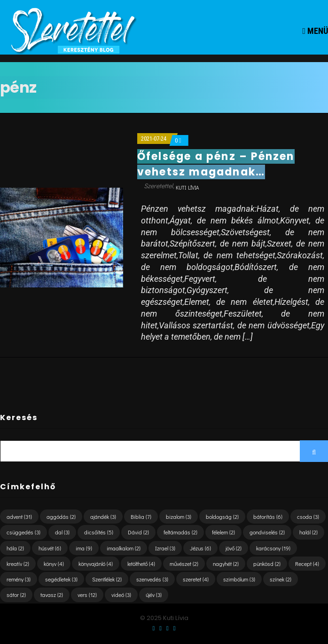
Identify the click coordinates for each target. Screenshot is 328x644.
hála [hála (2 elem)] (15, 548)
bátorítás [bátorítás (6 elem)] (268, 517)
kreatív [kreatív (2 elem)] (18, 564)
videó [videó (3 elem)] (121, 595)
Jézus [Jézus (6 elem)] (200, 548)
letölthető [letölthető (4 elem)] (141, 564)
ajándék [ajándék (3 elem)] (103, 517)
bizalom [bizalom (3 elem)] (179, 517)
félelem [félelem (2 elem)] (223, 532)
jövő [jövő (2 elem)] (234, 548)
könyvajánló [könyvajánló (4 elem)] (96, 564)
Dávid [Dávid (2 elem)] (138, 532)
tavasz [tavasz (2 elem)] (52, 595)
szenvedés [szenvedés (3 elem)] (152, 579)
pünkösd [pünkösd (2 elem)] (267, 564)
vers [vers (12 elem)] (87, 595)
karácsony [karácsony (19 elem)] (273, 548)
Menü (315, 31)
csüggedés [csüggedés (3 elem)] (23, 532)
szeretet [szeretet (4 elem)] (196, 579)
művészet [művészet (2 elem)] (184, 564)
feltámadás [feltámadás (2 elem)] (180, 532)
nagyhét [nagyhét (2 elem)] (226, 564)
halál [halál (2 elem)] (308, 532)
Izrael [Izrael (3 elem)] (165, 548)
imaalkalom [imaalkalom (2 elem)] (124, 548)
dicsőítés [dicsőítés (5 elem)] (99, 532)
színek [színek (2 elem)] (281, 579)
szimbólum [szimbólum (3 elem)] (239, 579)
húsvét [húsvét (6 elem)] (50, 548)
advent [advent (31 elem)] (19, 517)
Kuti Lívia (187, 187)
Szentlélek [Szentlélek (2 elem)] (107, 579)
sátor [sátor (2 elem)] (16, 595)
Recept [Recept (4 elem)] (307, 564)
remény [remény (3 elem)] (19, 579)
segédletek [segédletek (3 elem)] (61, 579)
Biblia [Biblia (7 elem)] (141, 517)
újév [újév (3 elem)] (154, 595)
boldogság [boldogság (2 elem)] (222, 517)
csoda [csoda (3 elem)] (308, 517)
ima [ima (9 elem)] (84, 548)
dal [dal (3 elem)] (62, 532)
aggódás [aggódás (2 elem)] (61, 517)
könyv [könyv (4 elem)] (54, 564)
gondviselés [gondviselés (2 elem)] (267, 532)
